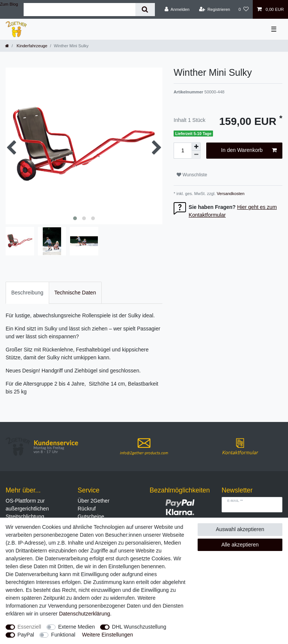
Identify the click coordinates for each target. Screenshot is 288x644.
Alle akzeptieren (240, 545)
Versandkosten (230, 194)
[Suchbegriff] (79, 10)
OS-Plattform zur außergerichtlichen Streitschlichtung (27, 509)
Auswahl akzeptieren (240, 529)
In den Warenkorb (249, 150)
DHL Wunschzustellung (139, 627)
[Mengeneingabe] (183, 151)
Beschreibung (27, 293)
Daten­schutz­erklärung (84, 614)
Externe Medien (76, 627)
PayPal (26, 635)
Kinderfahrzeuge (31, 46)
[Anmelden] (177, 9)
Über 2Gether (94, 501)
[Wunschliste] (244, 9)
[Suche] (145, 10)
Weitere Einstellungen (108, 635)
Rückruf (87, 509)
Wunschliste (192, 175)
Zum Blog (9, 4)
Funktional (63, 635)
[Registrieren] (214, 9)
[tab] (27, 293)
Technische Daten (75, 293)
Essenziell (29, 627)
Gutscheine (91, 516)
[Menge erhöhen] (196, 147)
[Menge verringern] (196, 155)
